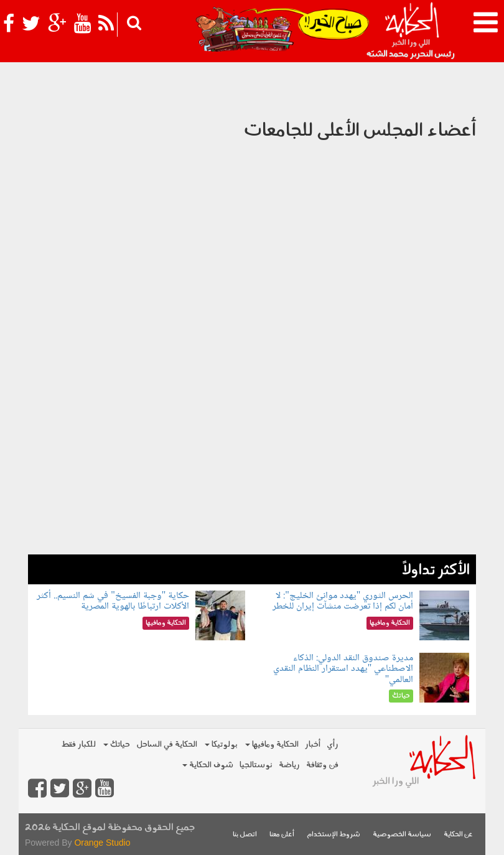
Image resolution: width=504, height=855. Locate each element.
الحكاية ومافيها (272, 745)
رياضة (289, 765)
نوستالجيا (256, 765)
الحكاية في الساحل (167, 745)
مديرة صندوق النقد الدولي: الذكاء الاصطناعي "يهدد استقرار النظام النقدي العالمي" (343, 669)
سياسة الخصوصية (402, 835)
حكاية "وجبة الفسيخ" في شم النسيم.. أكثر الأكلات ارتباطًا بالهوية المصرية (113, 601)
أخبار (313, 745)
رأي (333, 745)
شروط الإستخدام (334, 835)
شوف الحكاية (208, 765)
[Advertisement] (252, 467)
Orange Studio (102, 843)
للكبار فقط (78, 745)
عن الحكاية (458, 835)
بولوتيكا (221, 745)
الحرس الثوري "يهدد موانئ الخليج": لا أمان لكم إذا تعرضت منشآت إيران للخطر (343, 601)
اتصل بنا (245, 835)
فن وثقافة (322, 765)
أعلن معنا (282, 835)
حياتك (117, 745)
